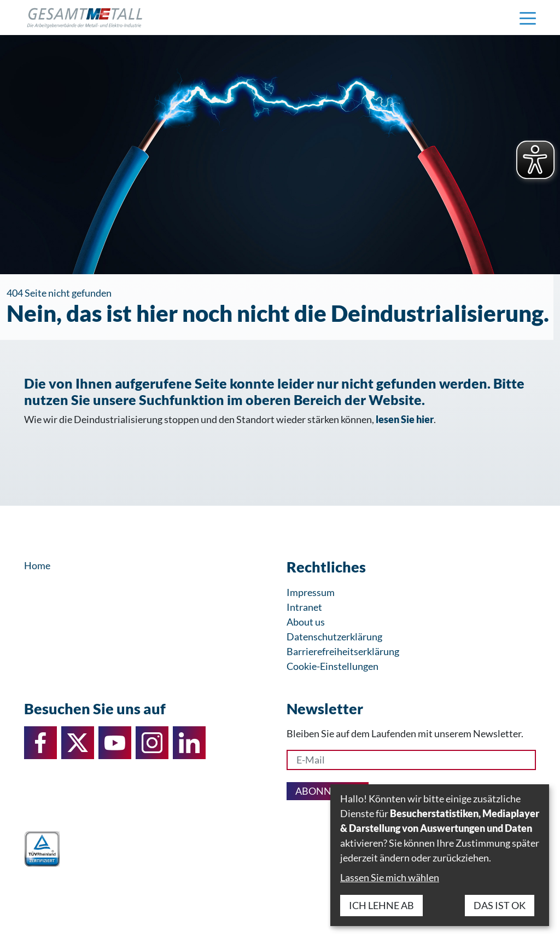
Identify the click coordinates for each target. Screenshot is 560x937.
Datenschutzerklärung (334, 637)
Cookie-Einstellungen (332, 666)
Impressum (311, 592)
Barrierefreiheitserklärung (343, 651)
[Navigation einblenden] (528, 18)
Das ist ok (500, 905)
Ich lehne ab (381, 905)
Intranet (304, 607)
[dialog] (440, 855)
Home (37, 565)
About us (306, 622)
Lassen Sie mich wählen (390, 877)
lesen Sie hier (405, 419)
